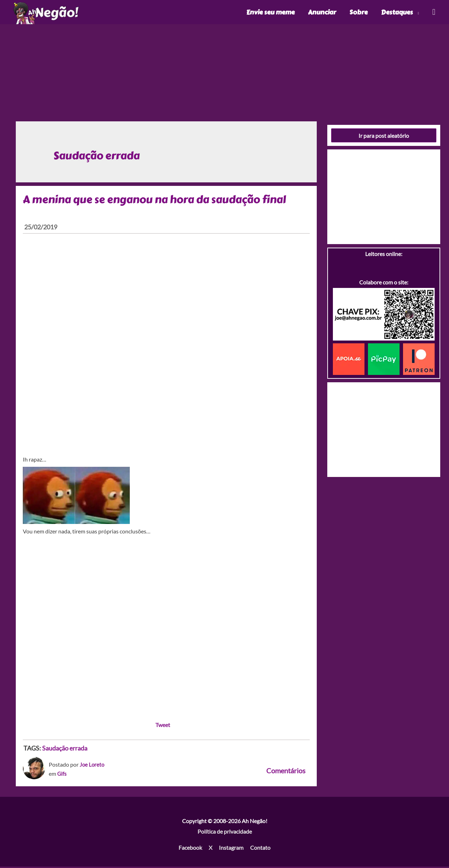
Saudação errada (65, 749)
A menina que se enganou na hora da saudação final (154, 201)
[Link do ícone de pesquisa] (433, 13)
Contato (260, 849)
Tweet (163, 726)
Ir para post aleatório (384, 137)
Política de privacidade (225, 832)
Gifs (62, 775)
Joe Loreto (92, 766)
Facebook (190, 849)
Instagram (231, 849)
